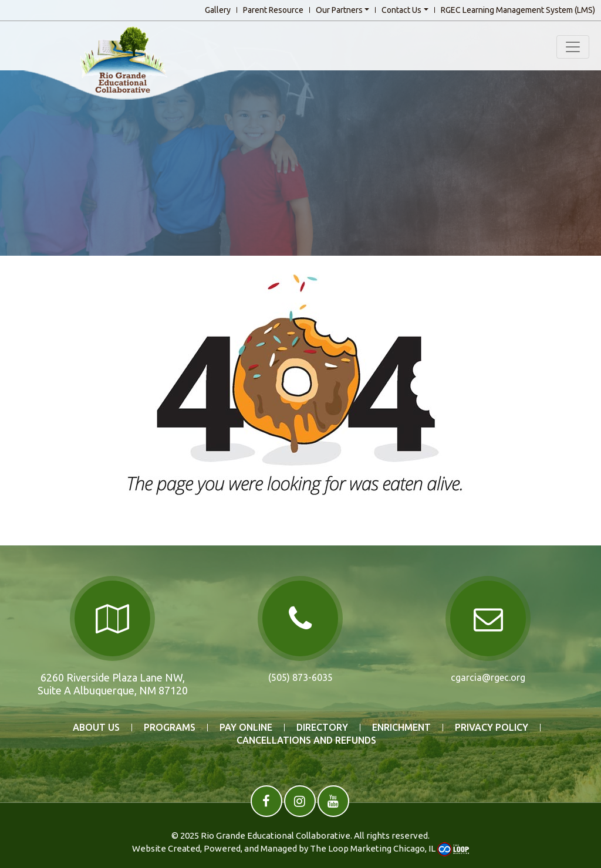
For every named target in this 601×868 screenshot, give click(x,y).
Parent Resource (273, 10)
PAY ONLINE (246, 728)
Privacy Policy (492, 728)
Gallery (218, 10)
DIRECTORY (322, 728)
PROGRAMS (170, 728)
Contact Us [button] (401, 10)
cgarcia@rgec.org (488, 677)
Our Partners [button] (339, 10)
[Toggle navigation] (573, 47)
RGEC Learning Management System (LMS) (518, 10)
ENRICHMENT (401, 728)
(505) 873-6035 (300, 677)
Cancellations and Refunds (306, 740)
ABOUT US (96, 728)
